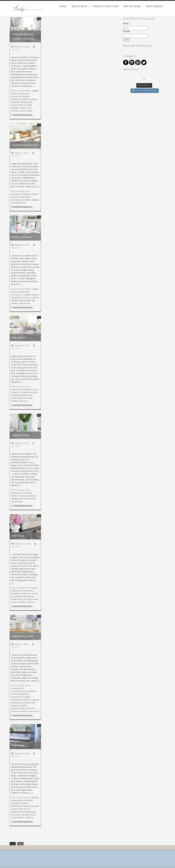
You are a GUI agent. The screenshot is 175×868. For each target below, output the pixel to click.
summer (15, 108)
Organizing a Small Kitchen (25, 145)
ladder (15, 706)
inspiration (26, 102)
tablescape (26, 108)
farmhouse (24, 94)
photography (18, 709)
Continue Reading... (22, 115)
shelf (14, 602)
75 (39, 19)
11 (39, 415)
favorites (16, 97)
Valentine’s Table (20, 435)
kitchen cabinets (30, 200)
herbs (26, 99)
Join (126, 40)
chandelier (17, 688)
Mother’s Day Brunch (22, 237)
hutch (15, 197)
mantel (24, 706)
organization (19, 203)
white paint (27, 111)
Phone (126, 31)
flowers (26, 295)
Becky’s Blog (79, 7)
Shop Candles (154, 7)
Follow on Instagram (145, 91)
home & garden (30, 194)
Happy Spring (18, 338)
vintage (15, 111)
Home (63, 7)
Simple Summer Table (22, 636)
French (26, 97)
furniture (16, 99)
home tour (17, 809)
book (34, 588)
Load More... (144, 85)
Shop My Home (132, 7)
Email (127, 24)
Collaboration (19, 691)
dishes (35, 798)
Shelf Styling (18, 536)
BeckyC (16, 50)
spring (14, 303)
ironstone (17, 105)
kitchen (28, 105)
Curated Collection (105, 7)
